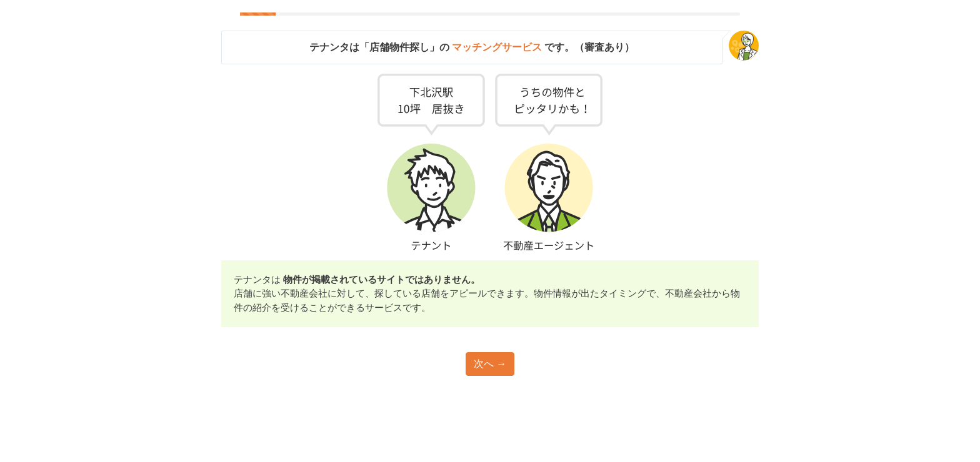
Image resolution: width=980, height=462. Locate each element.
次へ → (490, 364)
